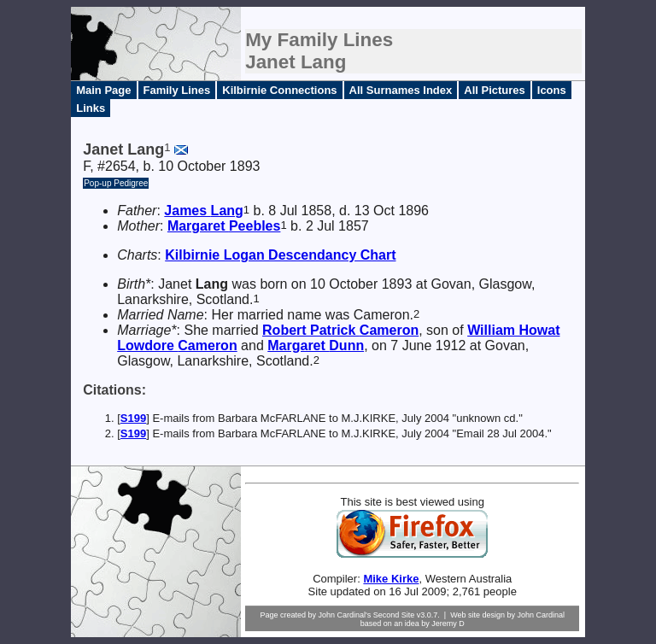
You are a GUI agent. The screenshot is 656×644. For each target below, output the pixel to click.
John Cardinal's (344, 615)
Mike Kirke (391, 579)
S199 (133, 418)
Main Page (103, 90)
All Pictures (495, 90)
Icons (552, 90)
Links (91, 108)
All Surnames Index (401, 90)
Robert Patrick (340, 330)
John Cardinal (542, 615)
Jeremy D (448, 624)
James (203, 211)
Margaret (224, 226)
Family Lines (177, 90)
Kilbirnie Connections (279, 90)
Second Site (394, 615)
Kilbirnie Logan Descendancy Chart (280, 255)
